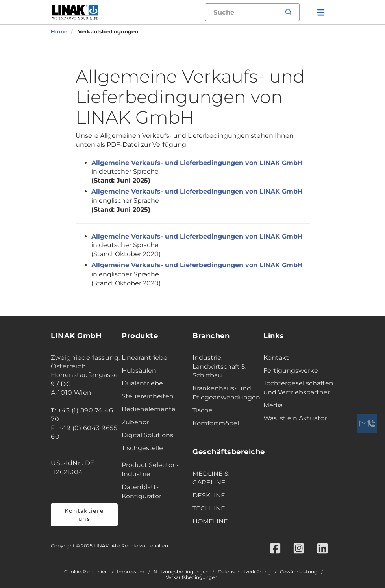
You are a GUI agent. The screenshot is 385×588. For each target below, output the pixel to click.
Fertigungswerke (291, 371)
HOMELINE (210, 521)
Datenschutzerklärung (244, 572)
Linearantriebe (144, 358)
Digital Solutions (147, 435)
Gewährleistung (299, 572)
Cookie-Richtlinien (86, 572)
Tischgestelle (142, 448)
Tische (203, 410)
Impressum (131, 572)
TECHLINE (209, 508)
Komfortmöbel (216, 423)
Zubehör (135, 422)
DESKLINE (209, 495)
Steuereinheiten (148, 396)
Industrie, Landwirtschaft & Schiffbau (219, 367)
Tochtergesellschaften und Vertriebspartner (297, 388)
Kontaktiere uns (84, 515)
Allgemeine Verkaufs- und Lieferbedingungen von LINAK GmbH (197, 163)
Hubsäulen (139, 371)
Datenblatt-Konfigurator (142, 492)
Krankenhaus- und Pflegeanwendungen (226, 393)
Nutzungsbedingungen (181, 572)
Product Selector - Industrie (150, 470)
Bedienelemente (149, 409)
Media (273, 405)
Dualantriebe (142, 383)
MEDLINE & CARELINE (211, 478)
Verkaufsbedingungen (192, 577)
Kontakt (276, 358)
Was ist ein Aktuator (295, 418)
